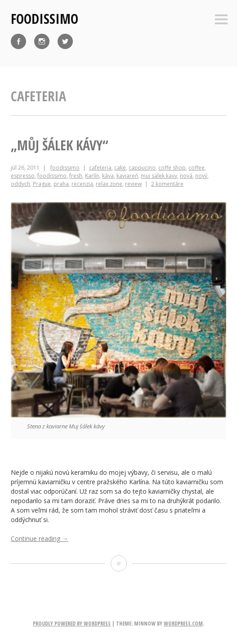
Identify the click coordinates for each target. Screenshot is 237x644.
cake (120, 168)
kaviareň (127, 176)
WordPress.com (183, 624)
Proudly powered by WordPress (72, 624)
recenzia (82, 184)
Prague (42, 184)
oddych (20, 184)
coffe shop (172, 168)
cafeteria (100, 168)
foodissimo (45, 19)
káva (108, 176)
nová (186, 176)
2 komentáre (167, 184)
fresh (76, 176)
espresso (23, 176)
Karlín (92, 176)
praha (61, 184)
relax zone (109, 184)
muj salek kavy (159, 176)
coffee (197, 168)
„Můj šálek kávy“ (60, 145)
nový (201, 176)
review (133, 184)
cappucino (142, 168)
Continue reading (40, 538)
